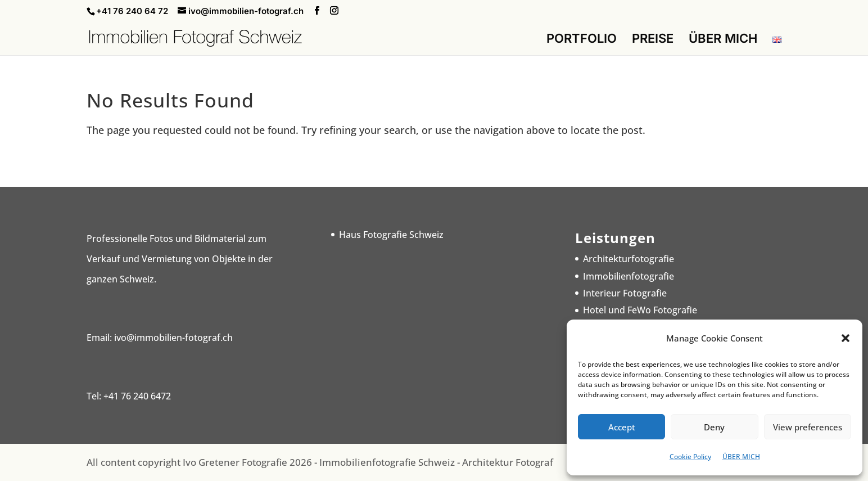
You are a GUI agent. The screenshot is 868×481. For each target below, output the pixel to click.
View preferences (808, 427)
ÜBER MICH (741, 457)
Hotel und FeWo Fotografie (640, 310)
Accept (622, 427)
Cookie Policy (690, 457)
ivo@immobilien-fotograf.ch (173, 338)
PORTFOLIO (582, 40)
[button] (846, 338)
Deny (714, 427)
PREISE (653, 40)
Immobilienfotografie (629, 276)
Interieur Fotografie (625, 293)
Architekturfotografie (629, 259)
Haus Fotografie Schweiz (391, 235)
